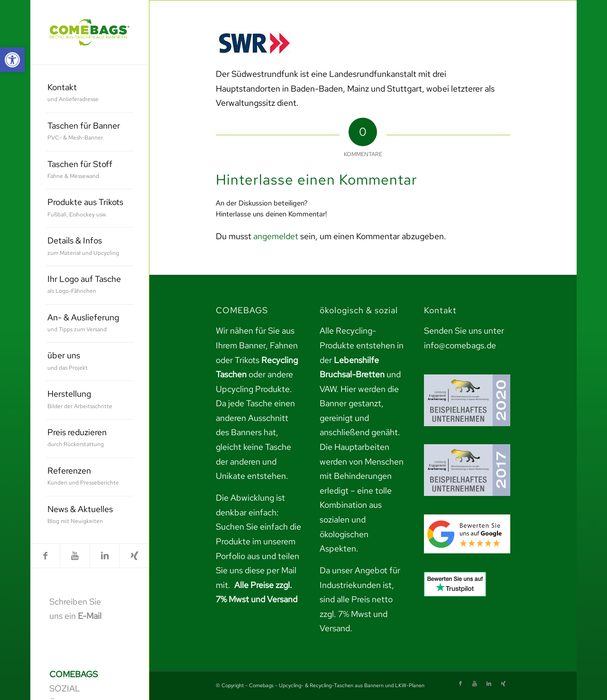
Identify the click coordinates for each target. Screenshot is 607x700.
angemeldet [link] (276, 236)
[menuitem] (90, 94)
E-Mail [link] (90, 616)
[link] (12, 60)
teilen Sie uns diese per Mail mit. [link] (258, 570)
